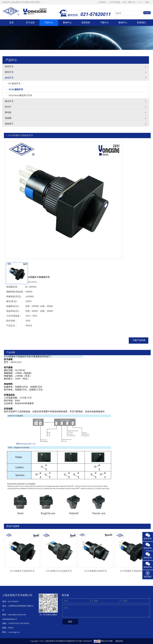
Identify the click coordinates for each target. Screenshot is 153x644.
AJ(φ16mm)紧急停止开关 (19, 95)
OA (140, 2)
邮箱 (147, 2)
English (147, 13)
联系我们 (141, 23)
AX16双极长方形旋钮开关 (20, 135)
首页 (12, 23)
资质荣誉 (86, 23)
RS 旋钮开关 (13, 84)
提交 (70, 622)
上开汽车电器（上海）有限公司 (122, 2)
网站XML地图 (107, 641)
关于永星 (30, 23)
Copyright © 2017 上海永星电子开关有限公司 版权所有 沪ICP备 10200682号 (61, 641)
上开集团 (102, 2)
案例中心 (67, 23)
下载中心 (104, 23)
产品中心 (49, 23)
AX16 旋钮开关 (15, 89)
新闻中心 (123, 23)
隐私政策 (119, 641)
